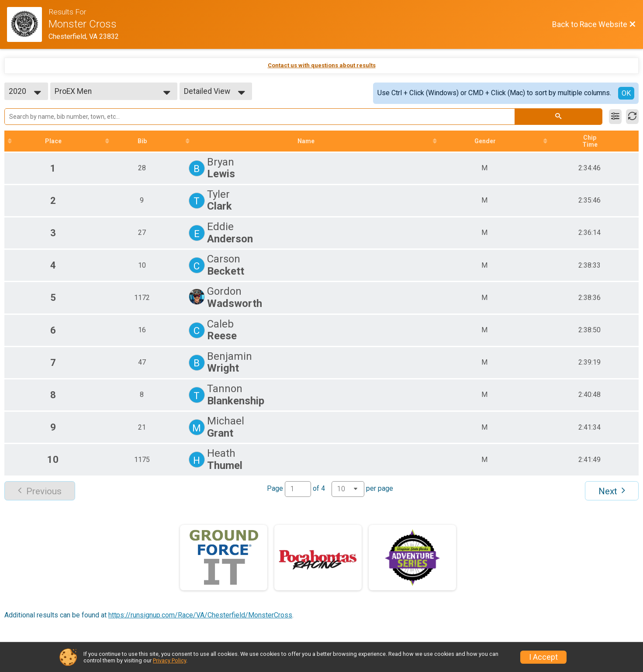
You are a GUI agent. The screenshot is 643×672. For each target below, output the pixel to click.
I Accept (543, 657)
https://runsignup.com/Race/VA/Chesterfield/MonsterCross (200, 615)
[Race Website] (28, 24)
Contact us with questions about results (322, 65)
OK (626, 93)
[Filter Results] (615, 117)
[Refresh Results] (632, 117)
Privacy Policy (169, 660)
